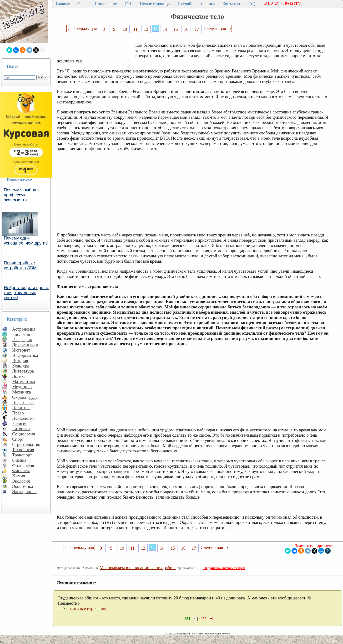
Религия (20, 423)
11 (135, 29)
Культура (21, 366)
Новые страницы (155, 4)
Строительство (26, 444)
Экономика (23, 486)
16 (186, 29)
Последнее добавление (217, 634)
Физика (19, 460)
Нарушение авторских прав (224, 568)
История (20, 360)
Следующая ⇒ (217, 28)
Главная (63, 4)
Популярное (106, 4)
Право (18, 413)
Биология (21, 334)
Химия (19, 476)
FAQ (251, 4)
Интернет (21, 350)
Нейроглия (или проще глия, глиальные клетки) (27, 293)
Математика (24, 381)
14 (165, 29)
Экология (21, 481)
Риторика (21, 429)
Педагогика (23, 402)
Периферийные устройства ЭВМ (20, 265)
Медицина (22, 387)
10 (125, 29)
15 (176, 29)
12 (146, 29)
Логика (19, 376)
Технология (23, 450)
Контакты (231, 4)
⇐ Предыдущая (82, 28)
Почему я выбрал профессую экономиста (21, 195)
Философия (23, 465)
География (22, 340)
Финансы (21, 471)
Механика (22, 392)
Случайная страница (196, 4)
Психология (23, 418)
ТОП (129, 4)
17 (197, 29)
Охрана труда (25, 397)
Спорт (18, 439)
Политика (21, 408)
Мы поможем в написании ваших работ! (138, 568)
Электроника (24, 492)
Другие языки (25, 345)
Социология (24, 434)
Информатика (25, 355)
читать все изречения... (88, 608)
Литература (23, 371)
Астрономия (24, 329)
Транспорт (22, 455)
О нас (82, 4)
